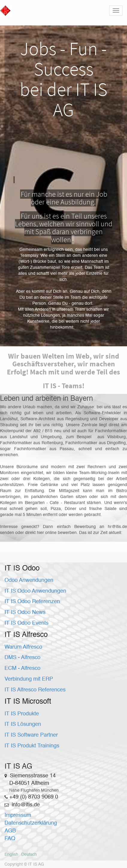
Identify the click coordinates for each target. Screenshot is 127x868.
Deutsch (29, 855)
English (11, 855)
